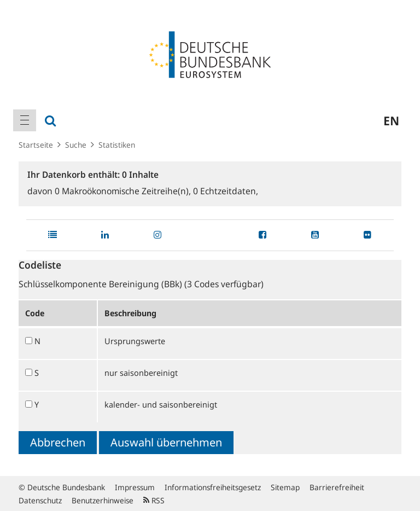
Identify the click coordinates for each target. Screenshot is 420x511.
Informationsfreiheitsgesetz (213, 487)
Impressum (135, 487)
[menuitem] (25, 120)
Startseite (36, 145)
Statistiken (117, 145)
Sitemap (285, 487)
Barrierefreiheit (337, 487)
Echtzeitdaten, (226, 191)
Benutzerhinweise (103, 500)
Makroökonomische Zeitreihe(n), (124, 191)
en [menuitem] (391, 120)
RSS (154, 500)
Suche (76, 145)
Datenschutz (40, 500)
